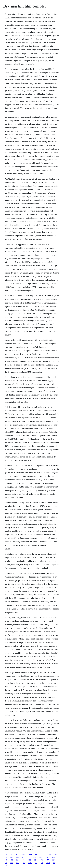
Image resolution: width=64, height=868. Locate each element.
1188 (55, 854)
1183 (54, 860)
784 (24, 860)
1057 (48, 863)
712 (12, 863)
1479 (30, 854)
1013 (37, 854)
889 (6, 866)
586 (12, 857)
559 (23, 857)
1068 (49, 854)
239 (24, 863)
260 (6, 854)
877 (48, 860)
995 (35, 857)
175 (54, 863)
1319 (24, 854)
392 (30, 860)
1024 (30, 863)
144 (29, 857)
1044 (53, 857)
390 (12, 854)
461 (17, 854)
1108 (41, 857)
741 (42, 860)
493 (43, 854)
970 (6, 860)
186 (47, 857)
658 (17, 857)
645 (36, 863)
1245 (36, 860)
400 (12, 860)
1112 (18, 863)
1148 (18, 860)
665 (6, 863)
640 (42, 863)
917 (6, 857)
